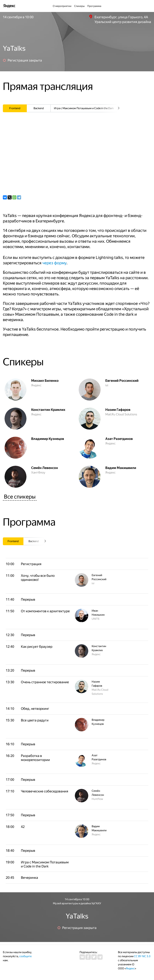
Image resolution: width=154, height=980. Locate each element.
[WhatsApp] (14, 197)
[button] (45, 578)
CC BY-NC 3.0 (142, 956)
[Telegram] (19, 197)
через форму (54, 263)
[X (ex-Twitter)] (10, 197)
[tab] (15, 108)
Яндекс (130, 968)
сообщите (25, 956)
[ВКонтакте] (5, 197)
